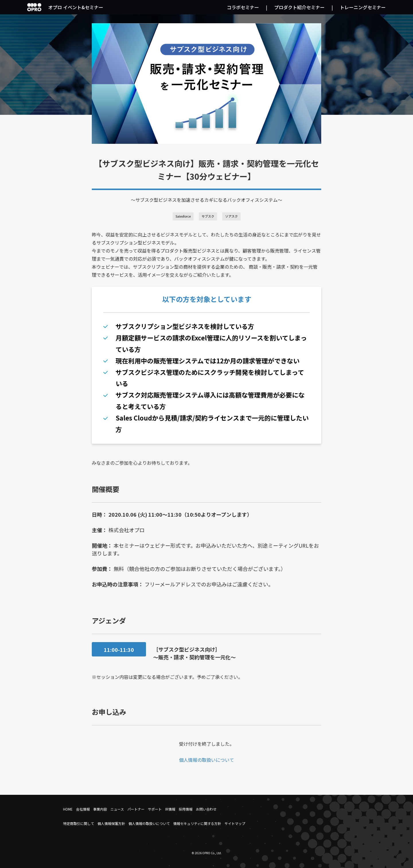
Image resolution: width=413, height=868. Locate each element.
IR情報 (170, 809)
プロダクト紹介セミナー (299, 7)
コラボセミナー (243, 7)
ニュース (117, 809)
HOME (68, 809)
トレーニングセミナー (363, 7)
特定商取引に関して (79, 823)
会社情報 (83, 809)
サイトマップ (235, 823)
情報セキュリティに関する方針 (197, 823)
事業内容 (100, 809)
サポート (155, 809)
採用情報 (186, 809)
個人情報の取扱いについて (206, 760)
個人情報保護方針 (111, 823)
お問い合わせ (206, 809)
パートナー (136, 809)
